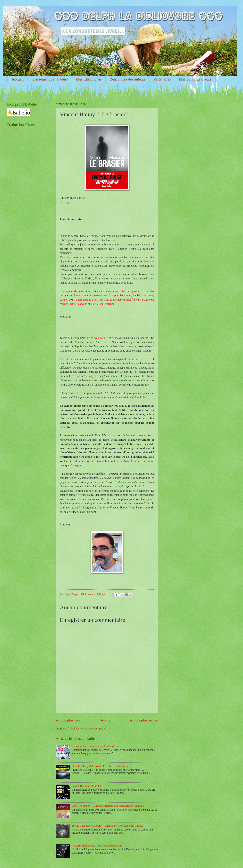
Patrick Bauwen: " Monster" (87, 786)
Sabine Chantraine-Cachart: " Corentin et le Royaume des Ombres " (108, 826)
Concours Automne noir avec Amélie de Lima (97, 746)
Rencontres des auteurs (127, 79)
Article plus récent (70, 720)
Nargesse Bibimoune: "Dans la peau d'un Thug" (98, 846)
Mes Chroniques (89, 79)
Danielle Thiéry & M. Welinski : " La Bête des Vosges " (102, 766)
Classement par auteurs (50, 79)
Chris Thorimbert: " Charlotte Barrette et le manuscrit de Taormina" (108, 806)
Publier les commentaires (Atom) (89, 729)
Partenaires (162, 79)
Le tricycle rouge (97, 338)
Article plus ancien (144, 720)
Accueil (18, 79)
